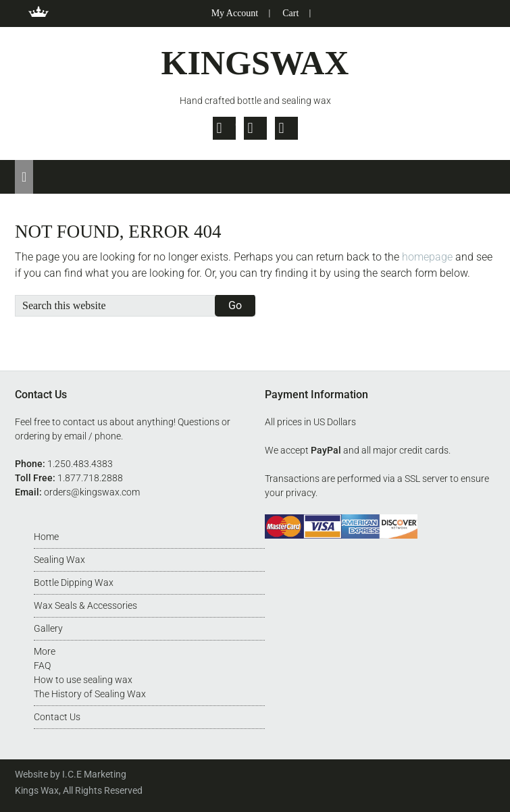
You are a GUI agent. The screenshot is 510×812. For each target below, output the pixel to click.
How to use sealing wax (83, 680)
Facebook (255, 128)
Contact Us (57, 717)
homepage (427, 257)
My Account (235, 13)
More (45, 651)
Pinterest (286, 128)
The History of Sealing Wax (90, 694)
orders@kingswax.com (92, 492)
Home (46, 537)
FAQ (42, 666)
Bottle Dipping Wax (74, 583)
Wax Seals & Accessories (85, 605)
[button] (24, 177)
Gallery (48, 628)
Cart (290, 13)
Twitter (224, 128)
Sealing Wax (59, 560)
